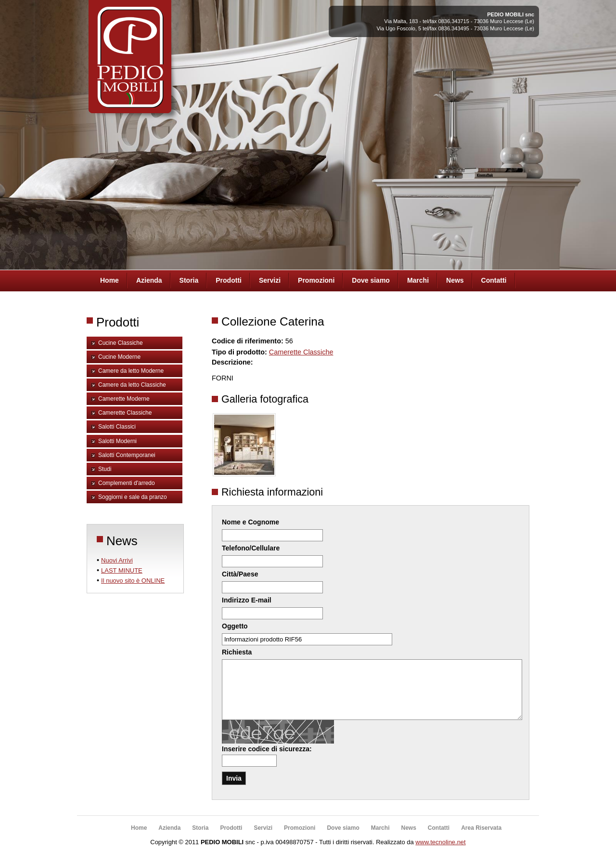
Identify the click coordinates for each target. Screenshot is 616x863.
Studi (105, 469)
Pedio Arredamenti (128, 62)
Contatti (494, 280)
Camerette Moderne (124, 399)
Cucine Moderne (119, 357)
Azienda (149, 280)
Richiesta (237, 652)
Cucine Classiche (121, 343)
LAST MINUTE (122, 570)
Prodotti (229, 280)
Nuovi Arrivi (117, 560)
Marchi (418, 280)
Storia (189, 280)
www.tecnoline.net (440, 854)
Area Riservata (481, 839)
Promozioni (316, 280)
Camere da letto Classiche (132, 385)
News (455, 280)
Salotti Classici (117, 427)
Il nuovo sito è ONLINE (133, 581)
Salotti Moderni (117, 441)
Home (109, 280)
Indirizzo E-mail (247, 600)
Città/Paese (240, 574)
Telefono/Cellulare (251, 548)
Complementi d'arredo (127, 483)
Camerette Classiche (125, 413)
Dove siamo (371, 280)
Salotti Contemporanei (127, 455)
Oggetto (235, 626)
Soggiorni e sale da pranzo (133, 497)
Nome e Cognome (250, 522)
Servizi (270, 280)
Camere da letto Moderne (131, 371)
